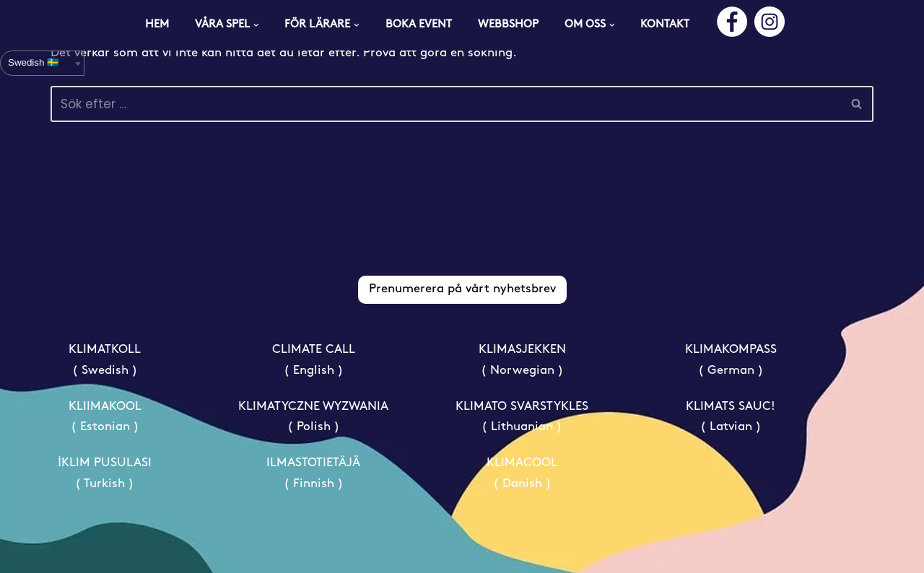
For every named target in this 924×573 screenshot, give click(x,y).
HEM (157, 25)
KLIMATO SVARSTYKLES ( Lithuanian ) (522, 417)
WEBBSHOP (508, 25)
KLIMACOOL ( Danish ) (522, 473)
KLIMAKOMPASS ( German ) (731, 360)
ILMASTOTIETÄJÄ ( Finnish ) (313, 473)
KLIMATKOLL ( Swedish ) (105, 360)
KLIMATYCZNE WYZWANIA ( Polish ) (313, 417)
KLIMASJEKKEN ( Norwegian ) (522, 360)
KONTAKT (665, 25)
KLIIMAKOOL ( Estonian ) (105, 417)
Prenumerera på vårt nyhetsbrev (462, 289)
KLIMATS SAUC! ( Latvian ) (731, 417)
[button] (256, 25)
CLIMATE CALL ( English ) (314, 360)
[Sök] (446, 104)
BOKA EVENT (419, 25)
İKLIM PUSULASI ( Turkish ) (105, 473)
